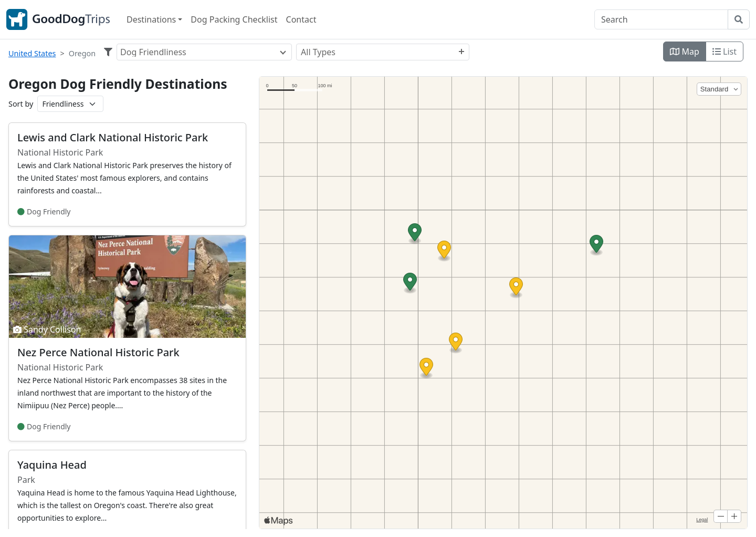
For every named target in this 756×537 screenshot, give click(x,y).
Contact (301, 19)
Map (685, 51)
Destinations (151, 19)
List (724, 51)
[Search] (661, 19)
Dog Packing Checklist (234, 19)
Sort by (21, 104)
